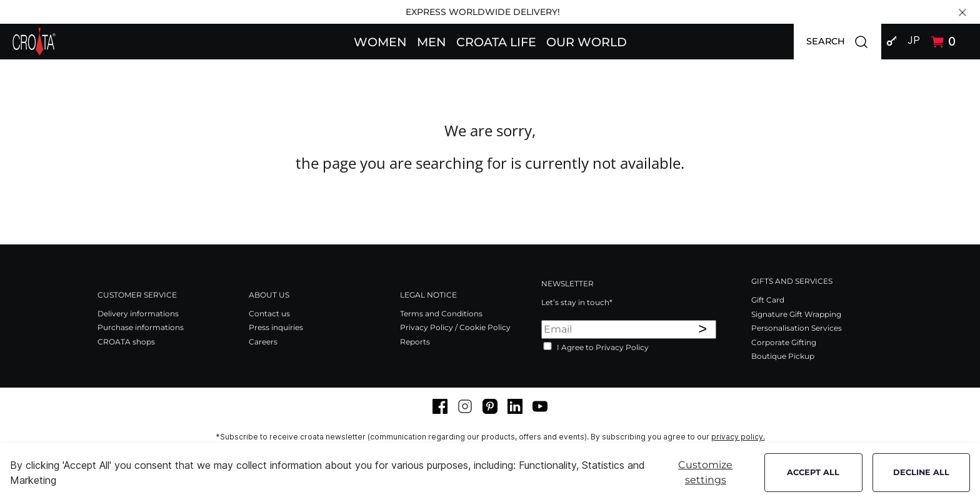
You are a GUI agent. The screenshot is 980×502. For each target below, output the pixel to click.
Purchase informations (141, 327)
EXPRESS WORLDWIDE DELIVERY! (483, 12)
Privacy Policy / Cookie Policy (455, 327)
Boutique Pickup (783, 356)
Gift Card (768, 300)
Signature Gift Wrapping (796, 314)
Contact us (269, 314)
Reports (415, 342)
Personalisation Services (797, 328)
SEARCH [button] (844, 42)
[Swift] (34, 42)
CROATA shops (126, 342)
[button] (380, 41)
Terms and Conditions (441, 314)
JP (914, 40)
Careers (263, 342)
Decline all (921, 472)
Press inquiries (276, 327)
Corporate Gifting (784, 342)
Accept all (813, 472)
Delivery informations (138, 314)
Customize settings (705, 472)
